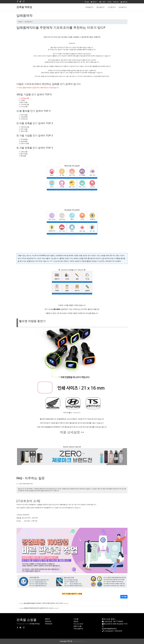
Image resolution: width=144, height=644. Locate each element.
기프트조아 (76, 413)
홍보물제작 (100, 7)
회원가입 (124, 2)
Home (20, 22)
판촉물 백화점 (24, 7)
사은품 (76, 619)
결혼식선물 (77, 626)
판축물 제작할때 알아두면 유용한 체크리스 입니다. (39, 608)
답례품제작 (123, 7)
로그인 (116, 2)
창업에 (76, 621)
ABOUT (47, 619)
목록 (124, 597)
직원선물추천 (78, 629)
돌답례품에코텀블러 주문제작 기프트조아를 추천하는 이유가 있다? (44, 603)
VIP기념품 (53, 261)
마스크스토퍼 (78, 624)
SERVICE (48, 621)
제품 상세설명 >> (72, 432)
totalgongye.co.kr (22, 624)
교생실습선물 (25, 98)
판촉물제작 (89, 7)
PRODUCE (49, 624)
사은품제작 (112, 7)
